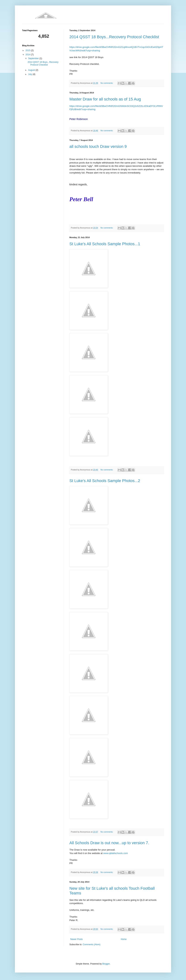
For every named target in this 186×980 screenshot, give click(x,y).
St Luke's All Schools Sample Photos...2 (105, 481)
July (30, 74)
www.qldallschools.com (116, 853)
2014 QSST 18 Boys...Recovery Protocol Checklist (114, 37)
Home (124, 939)
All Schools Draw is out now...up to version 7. (109, 843)
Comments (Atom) (91, 944)
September (34, 58)
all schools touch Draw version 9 (98, 146)
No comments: (107, 83)
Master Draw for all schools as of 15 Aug (105, 99)
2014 (28, 55)
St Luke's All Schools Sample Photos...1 (105, 244)
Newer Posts (76, 939)
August (32, 70)
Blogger (106, 964)
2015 (28, 50)
